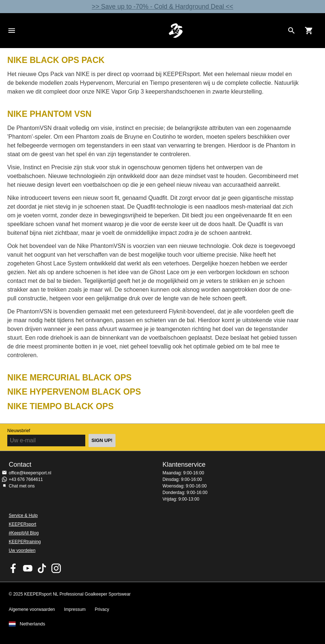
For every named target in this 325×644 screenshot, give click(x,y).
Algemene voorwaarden (32, 609)
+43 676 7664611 (26, 479)
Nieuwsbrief (19, 431)
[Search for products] (291, 31)
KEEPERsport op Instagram (56, 568)
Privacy (102, 609)
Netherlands (32, 624)
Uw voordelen (22, 550)
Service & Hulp (23, 515)
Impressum (75, 609)
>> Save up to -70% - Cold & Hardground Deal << (162, 7)
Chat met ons (22, 486)
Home (176, 31)
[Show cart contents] (309, 31)
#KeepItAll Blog (24, 533)
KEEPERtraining (25, 542)
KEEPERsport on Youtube (28, 568)
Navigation (12, 31)
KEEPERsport (22, 524)
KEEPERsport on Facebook (13, 568)
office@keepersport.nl (30, 473)
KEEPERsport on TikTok (42, 568)
